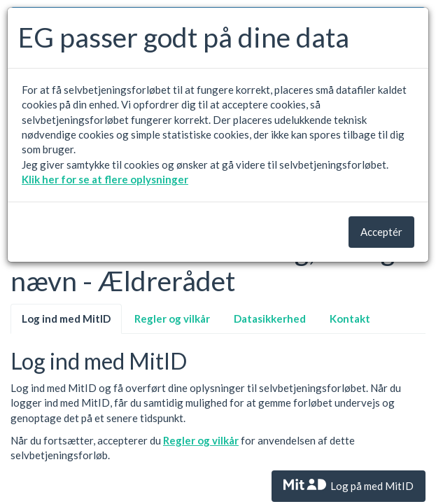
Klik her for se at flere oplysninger (105, 179)
